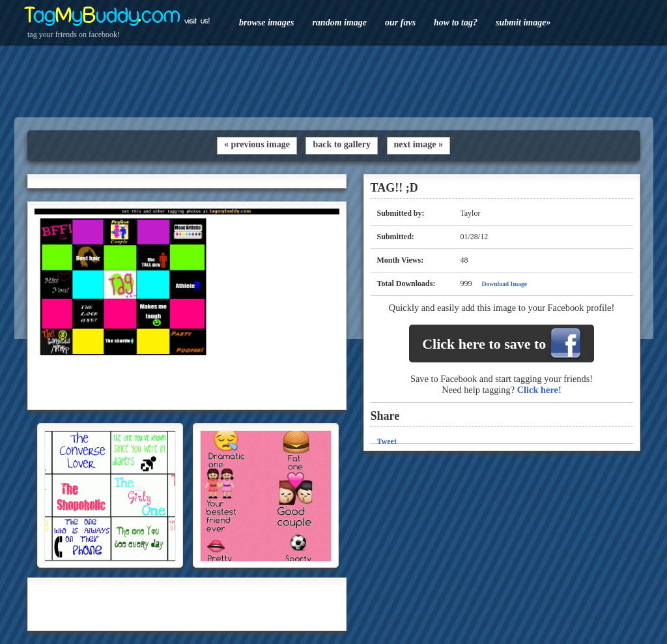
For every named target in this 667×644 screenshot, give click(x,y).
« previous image (257, 144)
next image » (419, 144)
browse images (266, 22)
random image (339, 22)
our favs (400, 22)
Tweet (387, 441)
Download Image (505, 284)
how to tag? (456, 22)
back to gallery (342, 144)
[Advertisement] (333, 81)
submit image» (523, 22)
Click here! (539, 390)
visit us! (197, 21)
